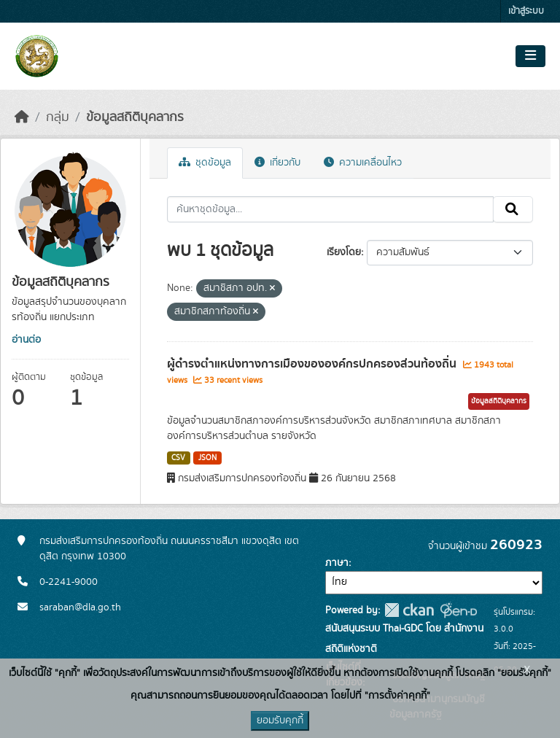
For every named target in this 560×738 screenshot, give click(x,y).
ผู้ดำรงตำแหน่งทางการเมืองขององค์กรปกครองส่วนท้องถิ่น (313, 364)
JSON (207, 458)
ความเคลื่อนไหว (363, 163)
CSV (178, 458)
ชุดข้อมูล (205, 163)
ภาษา (337, 563)
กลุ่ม (58, 117)
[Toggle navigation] (530, 56)
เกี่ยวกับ (277, 163)
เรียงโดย (344, 252)
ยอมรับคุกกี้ (280, 720)
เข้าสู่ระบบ (526, 11)
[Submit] (513, 209)
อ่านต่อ (26, 340)
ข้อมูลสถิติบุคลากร (135, 117)
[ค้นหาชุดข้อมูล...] (331, 209)
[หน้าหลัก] (22, 117)
